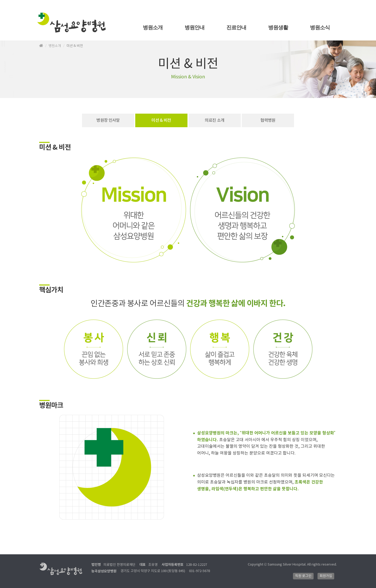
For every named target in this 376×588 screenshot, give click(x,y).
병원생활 (278, 27)
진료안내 (236, 27)
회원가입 (326, 576)
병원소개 (153, 27)
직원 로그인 (303, 576)
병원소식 (320, 27)
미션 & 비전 (161, 120)
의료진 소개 (215, 120)
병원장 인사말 (108, 120)
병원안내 (195, 27)
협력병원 (268, 120)
